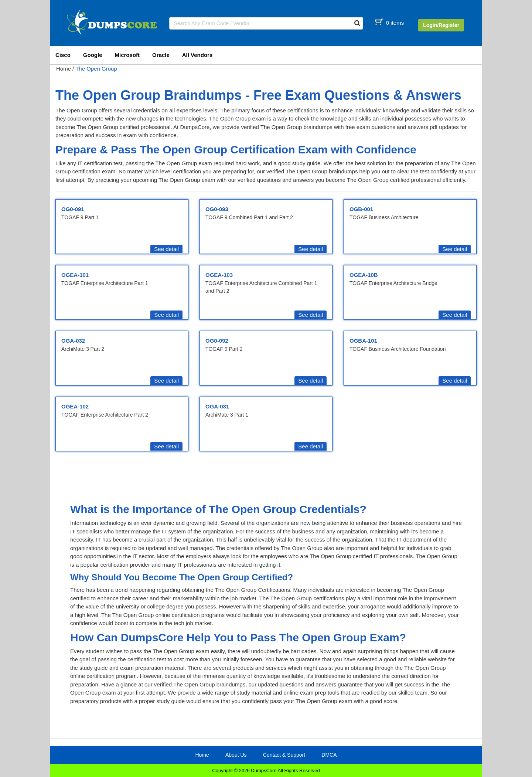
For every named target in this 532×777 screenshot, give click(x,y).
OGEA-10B (364, 275)
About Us (236, 755)
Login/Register (441, 25)
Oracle (161, 55)
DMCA (329, 755)
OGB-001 (361, 209)
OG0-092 (217, 341)
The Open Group (96, 69)
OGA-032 (73, 341)
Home (64, 69)
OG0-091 (73, 209)
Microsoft (127, 55)
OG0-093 (217, 209)
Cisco (63, 55)
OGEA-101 (75, 275)
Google (93, 55)
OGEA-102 (75, 406)
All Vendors (197, 55)
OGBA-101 (363, 341)
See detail (166, 249)
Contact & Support (284, 755)
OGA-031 (217, 406)
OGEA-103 (219, 275)
